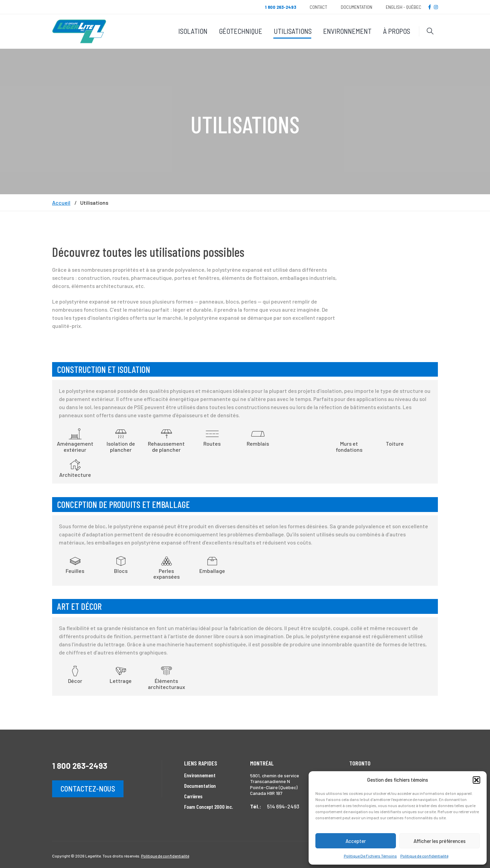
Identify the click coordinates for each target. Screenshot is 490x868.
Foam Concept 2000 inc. (208, 807)
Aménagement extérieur (75, 440)
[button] (476, 780)
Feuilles (75, 564)
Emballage (212, 564)
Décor (75, 674)
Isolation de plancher (121, 440)
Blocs (121, 564)
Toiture (395, 443)
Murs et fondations (349, 446)
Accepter (356, 841)
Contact (318, 7)
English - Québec (404, 7)
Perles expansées (166, 567)
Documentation (357, 7)
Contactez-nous (88, 788)
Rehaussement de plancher (166, 440)
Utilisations (293, 31)
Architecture (75, 468)
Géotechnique (241, 31)
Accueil (61, 203)
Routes (212, 437)
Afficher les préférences (440, 841)
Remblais (258, 437)
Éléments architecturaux (166, 677)
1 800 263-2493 (80, 766)
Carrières (193, 796)
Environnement (347, 31)
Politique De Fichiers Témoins (370, 856)
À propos (397, 31)
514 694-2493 (283, 806)
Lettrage (121, 674)
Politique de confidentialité (424, 856)
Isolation (193, 31)
